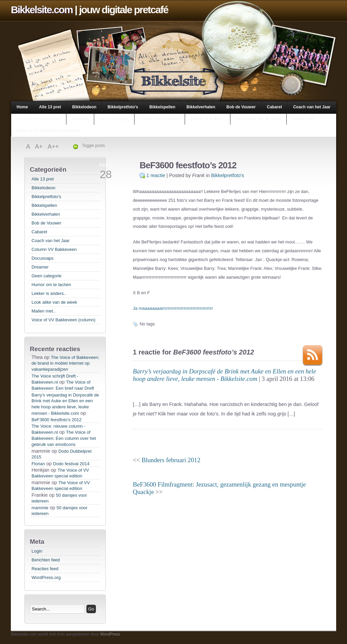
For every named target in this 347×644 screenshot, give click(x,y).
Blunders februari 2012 (171, 460)
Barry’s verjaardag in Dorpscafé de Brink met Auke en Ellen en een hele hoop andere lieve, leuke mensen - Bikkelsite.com (65, 404)
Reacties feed (45, 569)
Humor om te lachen (159, 119)
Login (37, 551)
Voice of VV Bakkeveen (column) (48, 131)
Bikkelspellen (162, 107)
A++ (53, 147)
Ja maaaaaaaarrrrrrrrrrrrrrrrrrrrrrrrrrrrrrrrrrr (173, 308)
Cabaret (275, 107)
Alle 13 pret (50, 107)
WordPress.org (46, 577)
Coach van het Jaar (312, 107)
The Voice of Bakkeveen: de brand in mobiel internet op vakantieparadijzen (65, 363)
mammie (40, 508)
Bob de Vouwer (241, 107)
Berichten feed (46, 560)
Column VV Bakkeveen (39, 119)
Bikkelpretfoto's (123, 107)
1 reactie (156, 175)
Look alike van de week (258, 119)
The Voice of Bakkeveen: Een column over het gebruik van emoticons (64, 438)
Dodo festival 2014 (71, 464)
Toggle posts (93, 146)
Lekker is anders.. (208, 119)
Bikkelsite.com (42, 10)
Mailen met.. (304, 119)
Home (22, 107)
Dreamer (80, 119)
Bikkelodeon (84, 107)
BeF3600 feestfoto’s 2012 (56, 420)
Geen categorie (114, 119)
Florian (38, 464)
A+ (40, 147)
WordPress (110, 634)
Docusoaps (43, 258)
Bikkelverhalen (201, 107)
